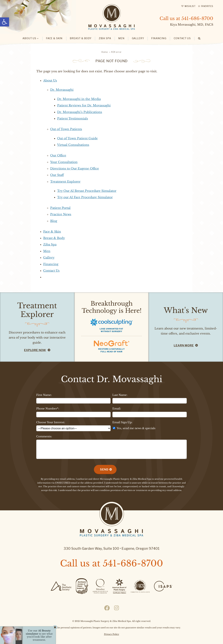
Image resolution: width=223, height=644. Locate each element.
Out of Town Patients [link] (66, 129)
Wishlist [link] (190, 6)
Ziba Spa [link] (50, 245)
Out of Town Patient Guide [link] (77, 138)
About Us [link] (50, 81)
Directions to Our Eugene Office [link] (75, 169)
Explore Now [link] (35, 350)
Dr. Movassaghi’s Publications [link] (80, 112)
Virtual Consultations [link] (73, 145)
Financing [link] (51, 264)
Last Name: (120, 395)
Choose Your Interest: (51, 422)
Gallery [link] (49, 258)
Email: (117, 409)
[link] (5, 22)
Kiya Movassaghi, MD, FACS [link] (192, 25)
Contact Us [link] (51, 271)
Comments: (44, 436)
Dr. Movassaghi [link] (62, 90)
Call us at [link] (186, 18)
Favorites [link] (207, 6)
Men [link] (47, 251)
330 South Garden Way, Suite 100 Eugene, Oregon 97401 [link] (111, 549)
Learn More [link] (184, 345)
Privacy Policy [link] (112, 634)
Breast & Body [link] (54, 238)
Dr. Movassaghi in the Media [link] (79, 99)
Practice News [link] (61, 214)
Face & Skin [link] (52, 232)
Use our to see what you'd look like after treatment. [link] (39, 635)
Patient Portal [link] (60, 208)
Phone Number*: (48, 409)
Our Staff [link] (57, 175)
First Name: (44, 395)
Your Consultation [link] (64, 162)
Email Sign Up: (122, 422)
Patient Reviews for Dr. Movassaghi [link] (84, 106)
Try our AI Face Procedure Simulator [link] (85, 197)
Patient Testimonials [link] (73, 119)
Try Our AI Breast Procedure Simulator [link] (87, 191)
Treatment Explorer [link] (65, 182)
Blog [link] (54, 221)
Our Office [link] (58, 156)
